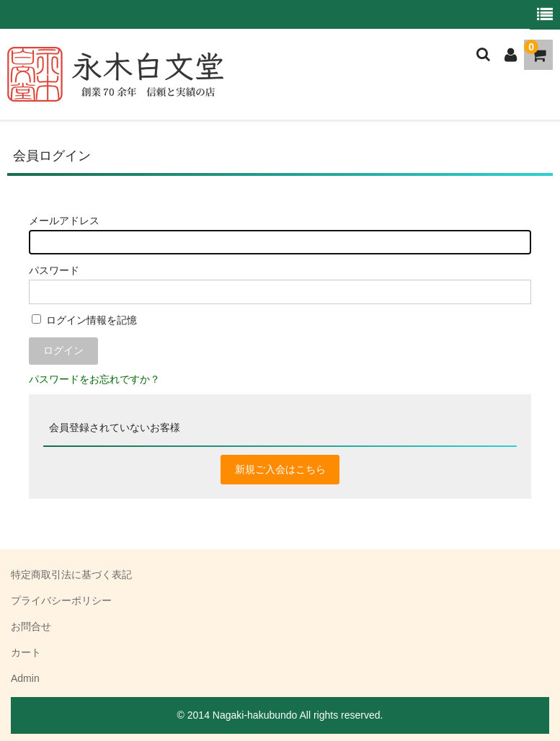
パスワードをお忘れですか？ (94, 379)
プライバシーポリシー (61, 600)
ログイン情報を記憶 (84, 320)
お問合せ (31, 626)
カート (26, 652)
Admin (25, 678)
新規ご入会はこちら (280, 469)
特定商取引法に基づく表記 (71, 574)
